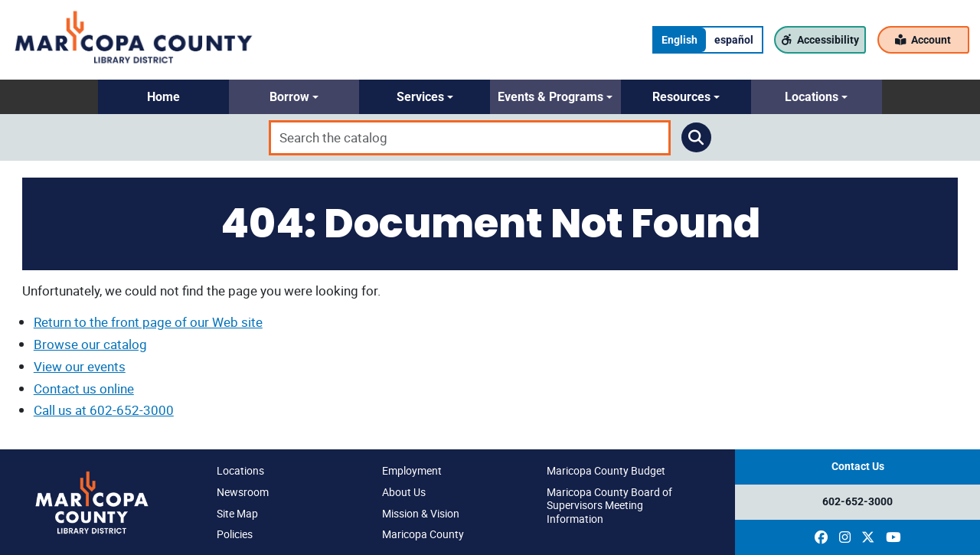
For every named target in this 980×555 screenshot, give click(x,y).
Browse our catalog (90, 344)
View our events (80, 366)
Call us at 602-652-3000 (104, 410)
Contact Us (858, 467)
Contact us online (84, 388)
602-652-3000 (857, 502)
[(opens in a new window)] (821, 537)
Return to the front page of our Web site (148, 322)
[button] (163, 97)
